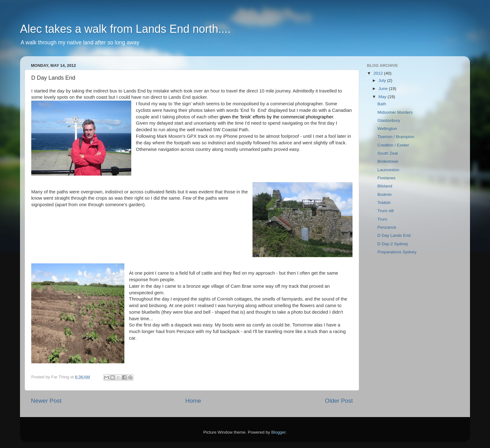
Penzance (387, 227)
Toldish (384, 203)
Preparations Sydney (397, 252)
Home (193, 401)
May (383, 97)
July (383, 80)
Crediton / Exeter (393, 145)
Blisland (385, 186)
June (384, 89)
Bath (382, 104)
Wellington (387, 129)
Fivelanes (387, 178)
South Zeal (388, 153)
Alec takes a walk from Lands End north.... (125, 29)
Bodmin (385, 194)
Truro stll (386, 211)
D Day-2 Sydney (393, 244)
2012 (379, 73)
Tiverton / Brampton (396, 137)
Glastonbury (389, 120)
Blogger (278, 432)
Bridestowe (388, 161)
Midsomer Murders (395, 112)
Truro (382, 219)
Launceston (388, 170)
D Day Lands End (394, 235)
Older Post (339, 401)
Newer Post (46, 401)
